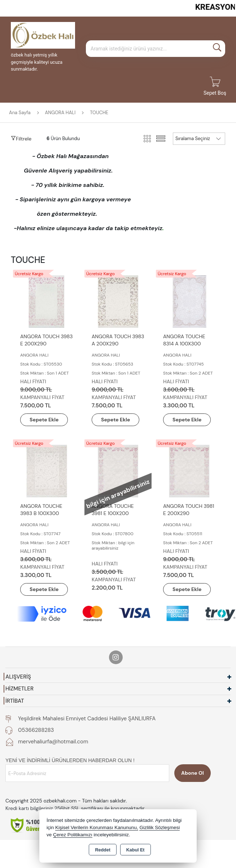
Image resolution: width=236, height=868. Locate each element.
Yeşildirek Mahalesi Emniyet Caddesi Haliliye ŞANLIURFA (87, 719)
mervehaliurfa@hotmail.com (53, 742)
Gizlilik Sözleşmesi (159, 827)
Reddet (102, 850)
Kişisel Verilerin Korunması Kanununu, (97, 827)
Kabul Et (136, 850)
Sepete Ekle (44, 420)
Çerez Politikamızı (73, 835)
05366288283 (36, 730)
